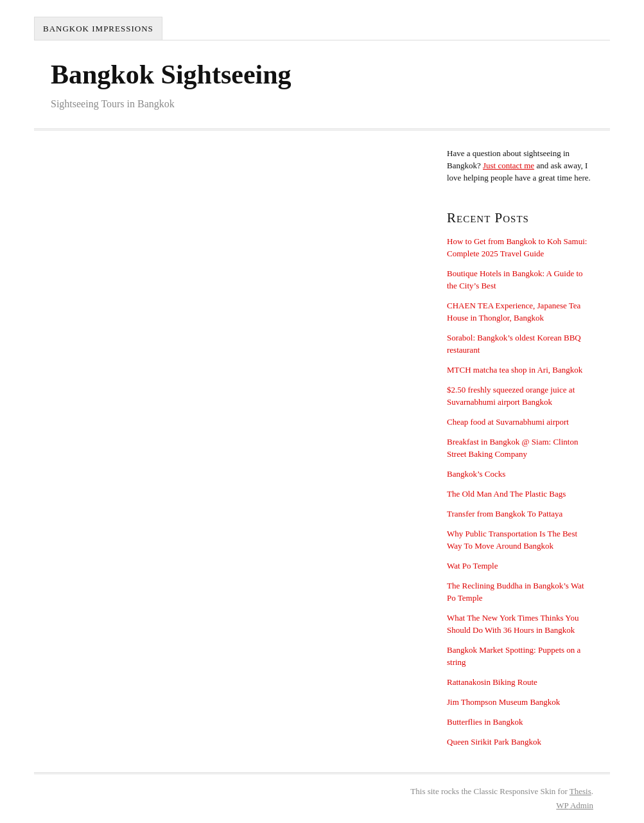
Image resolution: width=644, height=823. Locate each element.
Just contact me (509, 165)
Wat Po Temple (472, 566)
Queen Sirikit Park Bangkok (494, 742)
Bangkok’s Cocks (476, 474)
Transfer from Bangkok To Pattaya (505, 514)
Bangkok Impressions (98, 29)
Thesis (580, 791)
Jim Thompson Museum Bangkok (503, 702)
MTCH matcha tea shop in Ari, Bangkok (515, 370)
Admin (575, 805)
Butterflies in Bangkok (485, 722)
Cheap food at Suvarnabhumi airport (508, 422)
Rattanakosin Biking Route (492, 682)
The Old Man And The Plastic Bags (506, 494)
